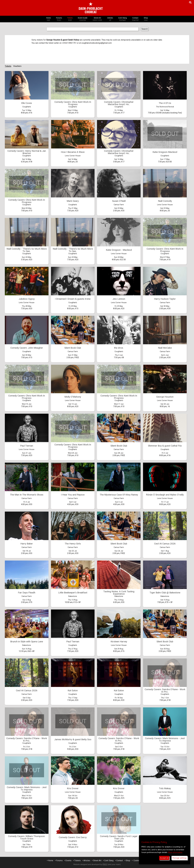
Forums (59, 19)
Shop (146, 19)
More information (175, 852)
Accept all (164, 858)
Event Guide (83, 19)
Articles (110, 19)
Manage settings (179, 858)
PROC (105, 864)
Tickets (70, 19)
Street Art (97, 19)
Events (68, 861)
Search (145, 29)
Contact (135, 19)
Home (48, 19)
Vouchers (17, 66)
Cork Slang (122, 19)
